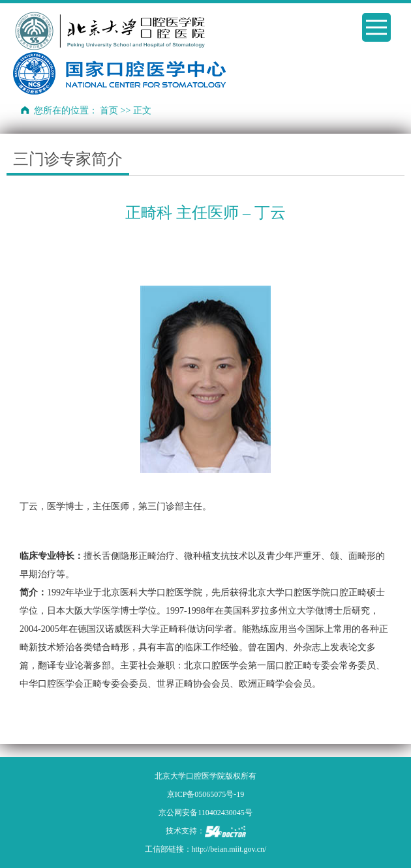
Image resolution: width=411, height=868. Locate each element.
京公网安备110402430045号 (205, 813)
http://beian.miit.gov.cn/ (229, 849)
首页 (109, 111)
